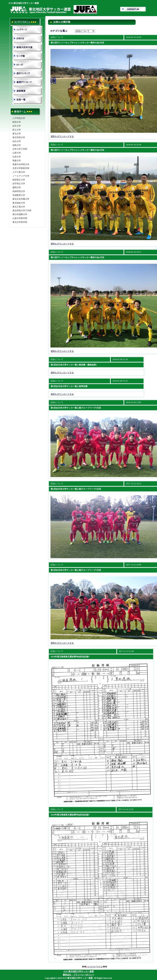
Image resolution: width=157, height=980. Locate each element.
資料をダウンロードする (62, 136)
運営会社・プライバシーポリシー (78, 975)
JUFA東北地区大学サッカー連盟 (78, 971)
